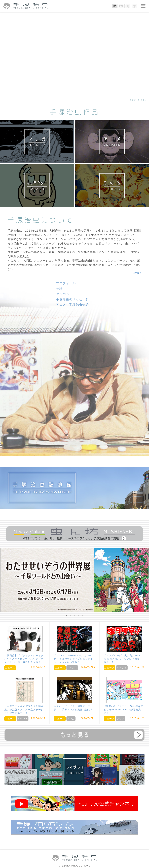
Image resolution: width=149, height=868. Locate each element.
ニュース (10, 668)
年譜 (59, 289)
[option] (74, 580)
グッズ (121, 719)
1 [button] (66, 616)
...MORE (136, 273)
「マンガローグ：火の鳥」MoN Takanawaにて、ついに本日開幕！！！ (122, 659)
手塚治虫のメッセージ (72, 299)
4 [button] (79, 616)
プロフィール (66, 283)
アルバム (63, 294)
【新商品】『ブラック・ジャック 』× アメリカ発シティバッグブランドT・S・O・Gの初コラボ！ (24, 659)
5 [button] (83, 616)
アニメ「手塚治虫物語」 (74, 305)
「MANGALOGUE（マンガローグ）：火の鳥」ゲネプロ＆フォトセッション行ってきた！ (73, 659)
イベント (72, 668)
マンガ (71, 719)
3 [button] (74, 616)
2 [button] (70, 616)
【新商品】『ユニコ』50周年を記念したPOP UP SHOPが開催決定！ (123, 709)
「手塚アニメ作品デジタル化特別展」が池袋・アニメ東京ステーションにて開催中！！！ (24, 709)
